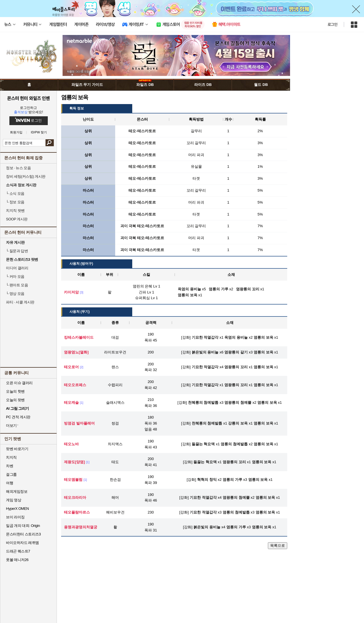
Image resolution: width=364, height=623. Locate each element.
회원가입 (16, 132)
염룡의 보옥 (263, 337)
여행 (10, 483)
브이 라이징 (15, 517)
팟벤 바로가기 (17, 449)
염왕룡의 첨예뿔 (238, 402)
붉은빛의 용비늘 (205, 352)
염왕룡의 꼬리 (236, 367)
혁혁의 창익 (207, 480)
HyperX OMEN (17, 509)
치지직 (11, 457)
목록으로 (278, 546)
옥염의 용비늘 (236, 337)
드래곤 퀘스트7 (18, 551)
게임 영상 (14, 500)
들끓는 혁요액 (203, 444)
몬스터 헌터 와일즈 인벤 (29, 98)
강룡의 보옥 (238, 423)
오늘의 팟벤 (15, 400)
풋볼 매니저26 (17, 560)
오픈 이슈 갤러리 (19, 383)
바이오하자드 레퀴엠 (22, 543)
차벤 (10, 466)
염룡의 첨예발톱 (234, 444)
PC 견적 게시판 (18, 417)
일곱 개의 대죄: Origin (23, 526)
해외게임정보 (17, 491)
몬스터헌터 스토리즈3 (23, 534)
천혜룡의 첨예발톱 (203, 402)
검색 (50, 143)
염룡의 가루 (232, 480)
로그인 (332, 24)
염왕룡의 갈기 (236, 352)
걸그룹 (11, 474)
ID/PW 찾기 (39, 132)
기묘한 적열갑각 (205, 337)
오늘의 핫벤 (15, 391)
